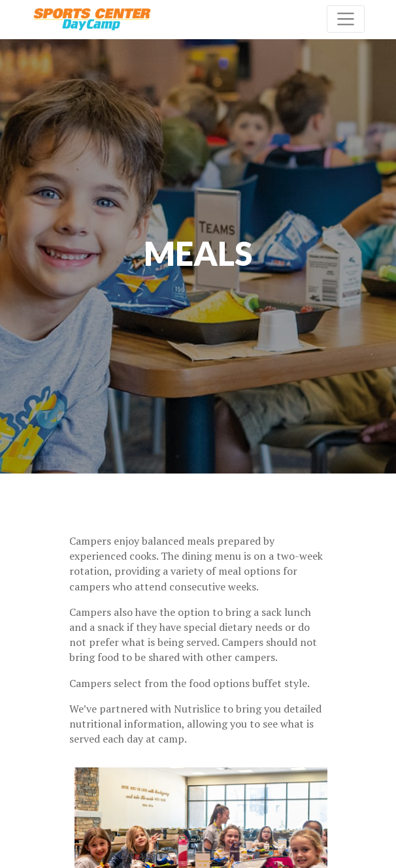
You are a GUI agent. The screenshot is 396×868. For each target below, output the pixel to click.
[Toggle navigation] (346, 19)
